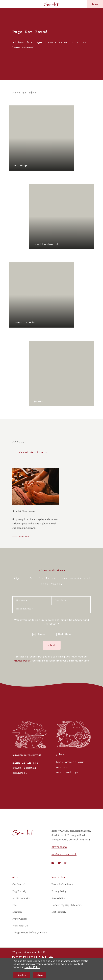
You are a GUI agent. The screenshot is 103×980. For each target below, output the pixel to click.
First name (22, 600)
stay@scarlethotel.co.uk (64, 854)
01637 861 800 (59, 847)
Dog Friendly (19, 891)
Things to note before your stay (30, 932)
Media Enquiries (21, 898)
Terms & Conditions (62, 884)
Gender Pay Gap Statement (66, 905)
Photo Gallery (20, 919)
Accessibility (58, 898)
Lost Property (59, 912)
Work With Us (20, 926)
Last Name (61, 600)
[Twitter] (59, 863)
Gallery (60, 754)
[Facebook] (53, 863)
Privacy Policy (22, 661)
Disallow (22, 975)
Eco (14, 905)
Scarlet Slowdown (24, 511)
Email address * (24, 609)
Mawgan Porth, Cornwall (27, 755)
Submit (52, 645)
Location (17, 912)
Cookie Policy (32, 967)
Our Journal (19, 884)
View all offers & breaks (33, 452)
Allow (40, 975)
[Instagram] (66, 863)
